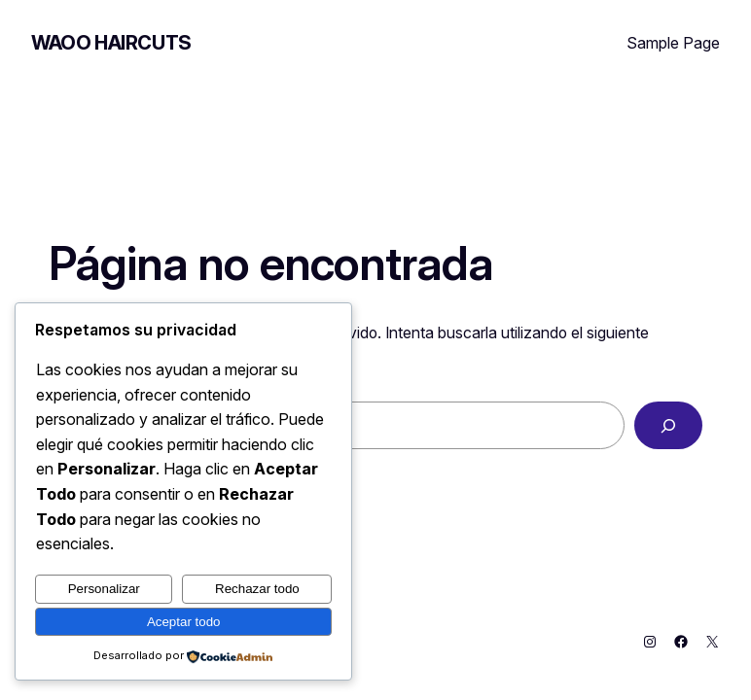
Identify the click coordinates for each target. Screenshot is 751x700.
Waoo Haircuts (111, 43)
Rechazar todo (257, 589)
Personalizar (104, 589)
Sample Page (673, 43)
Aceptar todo (184, 622)
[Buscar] (668, 425)
